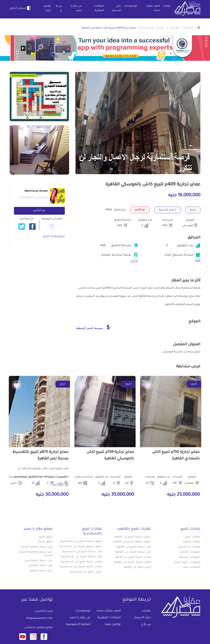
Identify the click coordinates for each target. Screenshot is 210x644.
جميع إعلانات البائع (54, 237)
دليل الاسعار (116, 8)
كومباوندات (130, 6)
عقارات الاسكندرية (189, 547)
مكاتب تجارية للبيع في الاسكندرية (81, 562)
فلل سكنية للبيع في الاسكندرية (82, 552)
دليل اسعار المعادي (41, 566)
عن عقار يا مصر (76, 8)
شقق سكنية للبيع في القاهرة (133, 537)
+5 (39, 147)
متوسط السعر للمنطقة (93, 327)
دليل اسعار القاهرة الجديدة (37, 547)
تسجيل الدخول (21, 8)
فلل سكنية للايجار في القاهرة (133, 552)
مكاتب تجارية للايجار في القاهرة (132, 562)
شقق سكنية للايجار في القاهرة (132, 542)
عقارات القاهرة (192, 542)
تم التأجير (39, 211)
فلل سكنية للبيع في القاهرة (134, 547)
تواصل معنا (47, 8)
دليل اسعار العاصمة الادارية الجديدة (36, 554)
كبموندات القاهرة (190, 552)
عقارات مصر (193, 537)
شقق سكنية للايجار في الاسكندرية (81, 547)
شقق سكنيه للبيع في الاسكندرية (81, 541)
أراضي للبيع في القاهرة (137, 567)
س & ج (59, 8)
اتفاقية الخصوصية (78, 625)
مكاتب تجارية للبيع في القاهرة (133, 557)
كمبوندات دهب (191, 567)
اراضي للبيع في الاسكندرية (86, 572)
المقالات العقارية (99, 8)
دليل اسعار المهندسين (39, 561)
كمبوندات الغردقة (190, 557)
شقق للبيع (46, 537)
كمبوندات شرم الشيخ (187, 562)
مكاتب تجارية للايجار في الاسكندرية (81, 567)
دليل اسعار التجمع (41, 571)
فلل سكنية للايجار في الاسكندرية (82, 557)
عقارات (167, 6)
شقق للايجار (45, 542)
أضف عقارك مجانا (153, 8)
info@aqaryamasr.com (39, 618)
